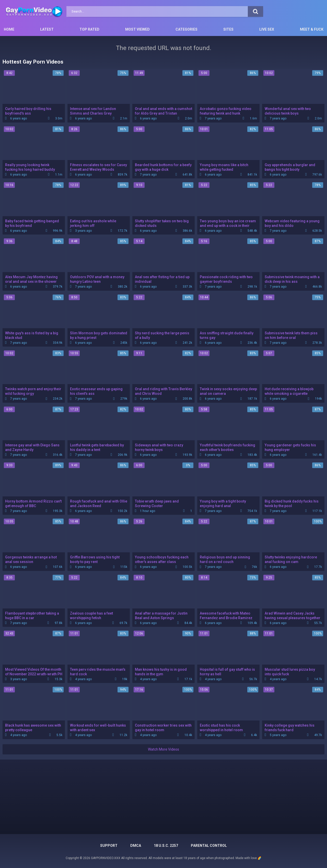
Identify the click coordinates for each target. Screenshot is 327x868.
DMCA (136, 846)
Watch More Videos (163, 749)
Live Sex (267, 29)
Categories (186, 29)
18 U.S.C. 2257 (166, 846)
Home (9, 29)
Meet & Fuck (312, 29)
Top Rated (89, 29)
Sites (228, 29)
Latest (47, 29)
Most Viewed (137, 29)
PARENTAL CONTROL (209, 846)
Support (109, 846)
